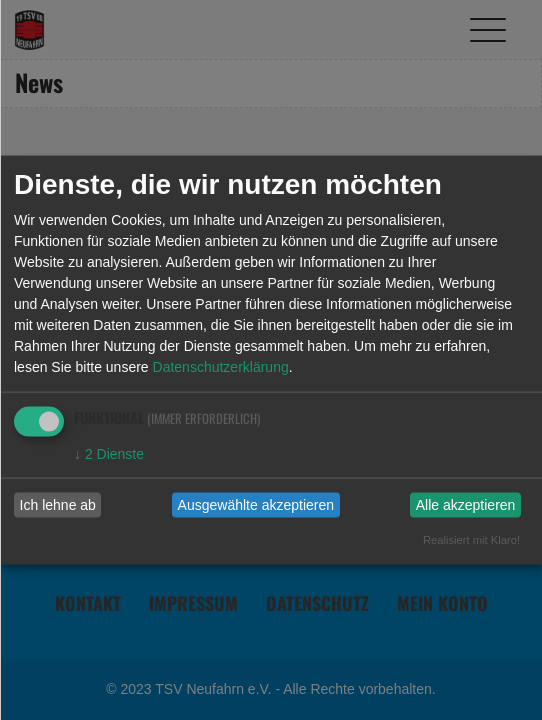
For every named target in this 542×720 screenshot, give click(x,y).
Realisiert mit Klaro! (471, 539)
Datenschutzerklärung (221, 366)
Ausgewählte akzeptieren (256, 505)
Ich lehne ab (58, 505)
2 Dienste (109, 453)
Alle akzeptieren (466, 505)
